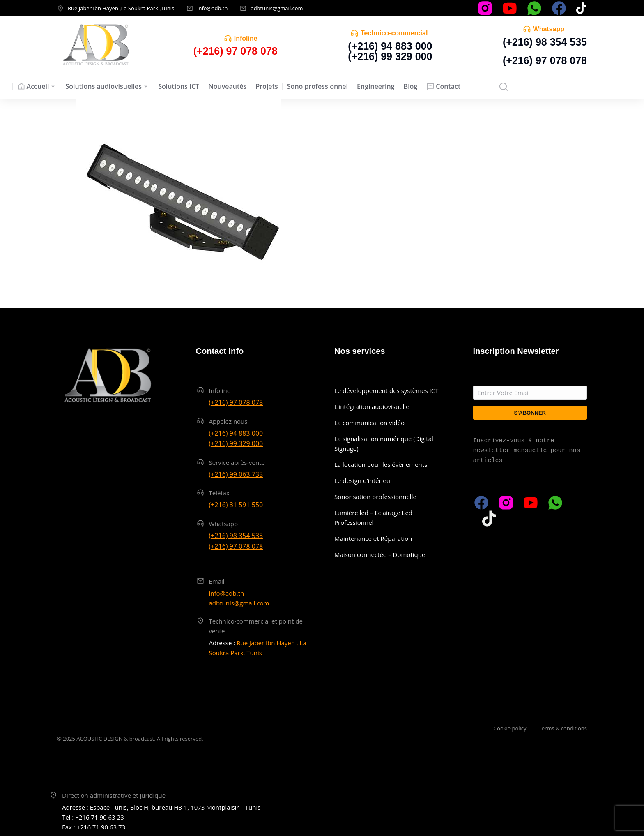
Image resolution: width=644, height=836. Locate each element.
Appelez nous (228, 421)
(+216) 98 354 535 (545, 42)
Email (217, 581)
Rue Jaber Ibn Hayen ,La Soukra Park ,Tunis (121, 8)
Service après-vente (237, 462)
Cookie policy (510, 728)
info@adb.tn (212, 8)
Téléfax (219, 493)
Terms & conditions (563, 728)
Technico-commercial (394, 33)
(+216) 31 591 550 (236, 505)
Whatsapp (549, 29)
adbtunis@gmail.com (277, 8)
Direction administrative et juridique (114, 795)
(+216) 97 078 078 (545, 60)
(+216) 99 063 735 (236, 474)
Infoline (246, 38)
